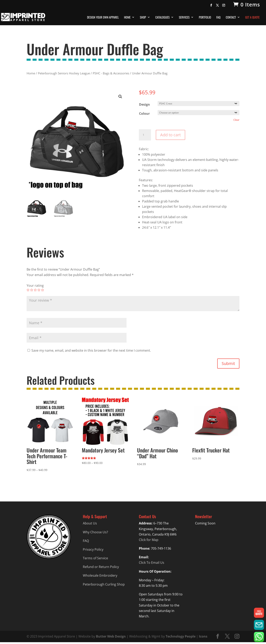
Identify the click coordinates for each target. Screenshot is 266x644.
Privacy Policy (93, 549)
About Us (90, 523)
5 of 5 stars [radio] (43, 290)
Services (184, 18)
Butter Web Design (111, 636)
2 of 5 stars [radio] (32, 290)
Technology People (181, 636)
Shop (143, 18)
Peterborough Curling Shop (104, 584)
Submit (228, 363)
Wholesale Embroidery (100, 575)
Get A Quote (252, 18)
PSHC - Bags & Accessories (111, 73)
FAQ (218, 18)
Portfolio (205, 18)
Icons (203, 636)
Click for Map (149, 540)
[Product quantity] (145, 135)
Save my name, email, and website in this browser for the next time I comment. (91, 350)
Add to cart (170, 135)
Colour (144, 114)
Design (144, 104)
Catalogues (163, 18)
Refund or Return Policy (101, 567)
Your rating (35, 286)
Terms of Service (95, 558)
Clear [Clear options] (236, 120)
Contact (231, 18)
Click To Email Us (152, 563)
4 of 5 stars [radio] (39, 290)
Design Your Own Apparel (103, 18)
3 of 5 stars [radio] (35, 290)
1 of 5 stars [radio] (28, 290)
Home (127, 18)
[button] (120, 97)
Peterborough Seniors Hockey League (64, 73)
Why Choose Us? (95, 532)
